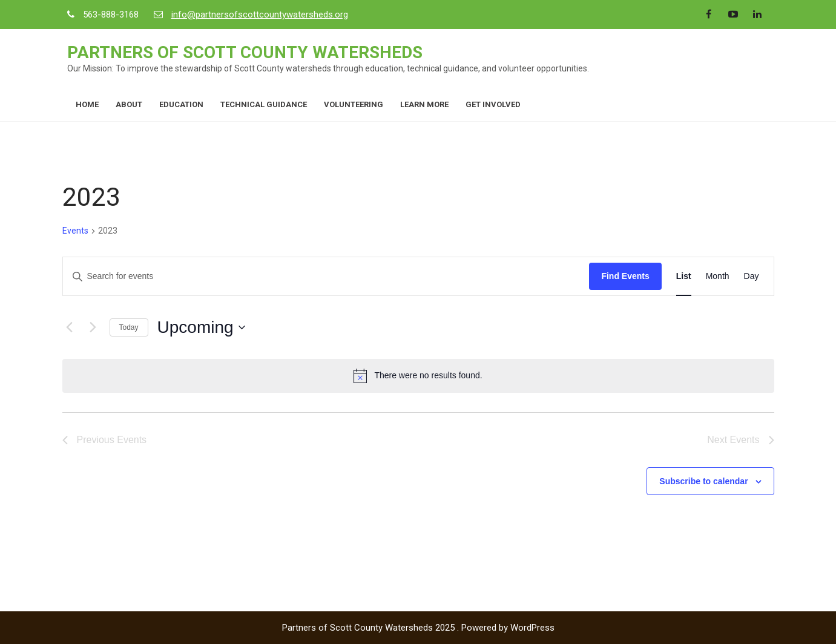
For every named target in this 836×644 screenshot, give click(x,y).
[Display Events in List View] (684, 276)
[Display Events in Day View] (752, 276)
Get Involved (493, 104)
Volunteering (354, 104)
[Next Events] (93, 327)
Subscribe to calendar (703, 481)
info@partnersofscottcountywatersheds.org (260, 15)
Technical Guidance (264, 104)
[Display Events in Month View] (718, 276)
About (129, 104)
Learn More (424, 104)
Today (129, 327)
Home (87, 104)
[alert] (418, 376)
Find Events (625, 276)
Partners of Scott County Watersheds (245, 52)
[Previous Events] (70, 327)
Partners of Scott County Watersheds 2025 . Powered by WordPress (418, 628)
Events (75, 231)
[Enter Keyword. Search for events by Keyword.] (326, 276)
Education (181, 104)
